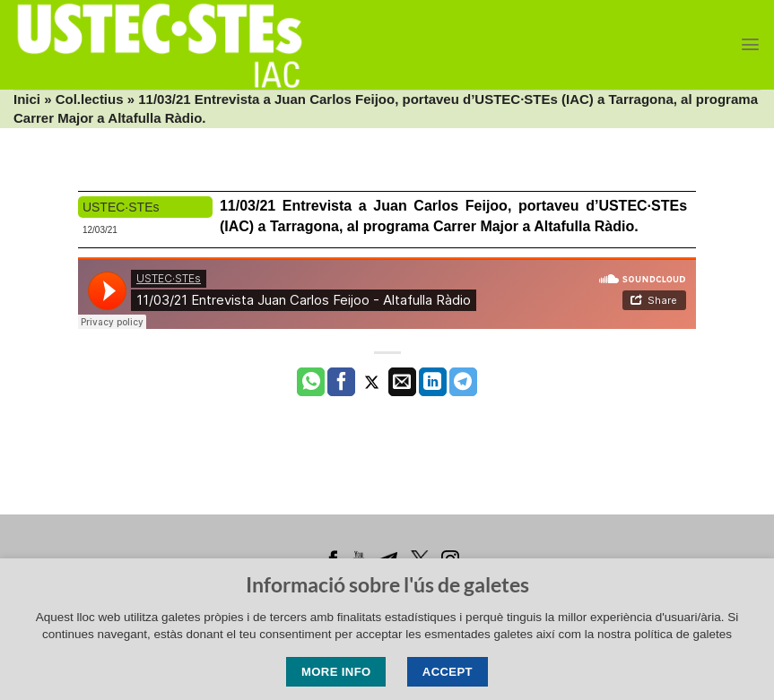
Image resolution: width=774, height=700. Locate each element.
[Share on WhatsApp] (311, 382)
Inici (27, 99)
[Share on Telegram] (463, 382)
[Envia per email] (402, 382)
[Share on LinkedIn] (433, 382)
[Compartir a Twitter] (372, 382)
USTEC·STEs (121, 207)
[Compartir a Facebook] (341, 382)
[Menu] (750, 44)
